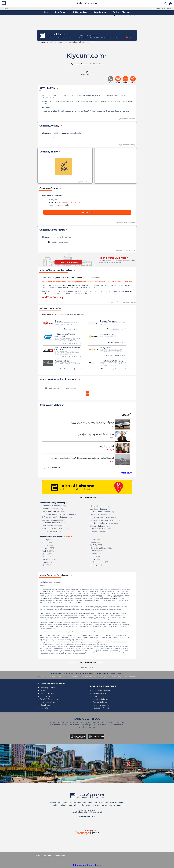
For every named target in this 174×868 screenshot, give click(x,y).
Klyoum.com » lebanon (52, 405)
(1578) (97, 551)
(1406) (96, 565)
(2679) (48, 557)
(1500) (100, 562)
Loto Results (5, 8)
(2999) (47, 554)
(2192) (49, 559)
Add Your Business (84, 673)
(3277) (48, 551)
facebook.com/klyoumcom (62, 242)
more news (126, 473)
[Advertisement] (87, 23)
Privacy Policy (117, 673)
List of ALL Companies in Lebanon (162, 8)
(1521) (96, 554)
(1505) (95, 556)
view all (70, 503)
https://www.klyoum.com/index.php (70, 202)
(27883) (48, 540)
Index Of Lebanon (87, 3)
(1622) (101, 548)
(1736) (96, 542)
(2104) (47, 565)
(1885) (95, 539)
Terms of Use (102, 673)
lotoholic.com (59, 856)
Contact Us (56, 673)
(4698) (47, 542)
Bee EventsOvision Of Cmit (126, 16)
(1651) (96, 545)
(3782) (48, 548)
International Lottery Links (87, 865)
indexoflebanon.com (91, 278)
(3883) (48, 545)
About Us (69, 673)
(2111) (48, 562)
